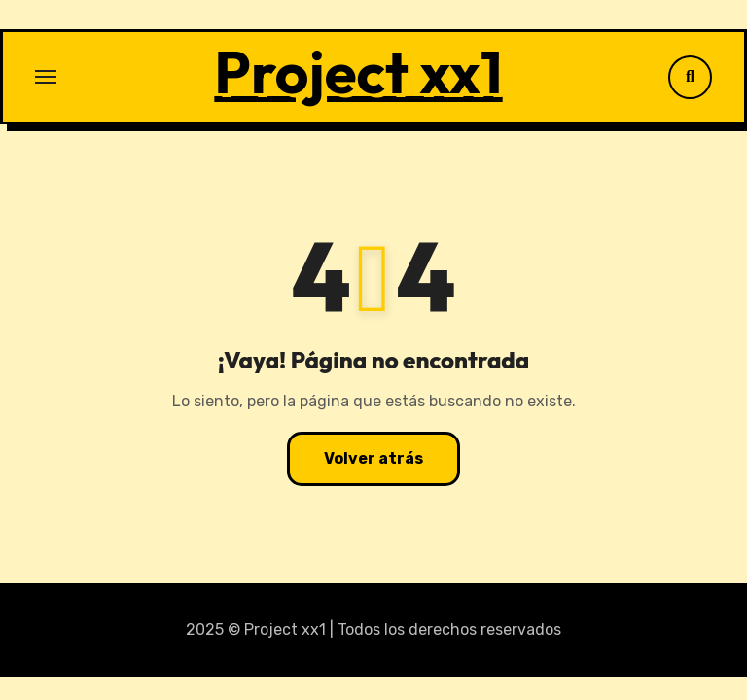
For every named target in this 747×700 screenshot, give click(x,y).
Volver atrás (373, 458)
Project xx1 (358, 72)
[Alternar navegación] (46, 77)
